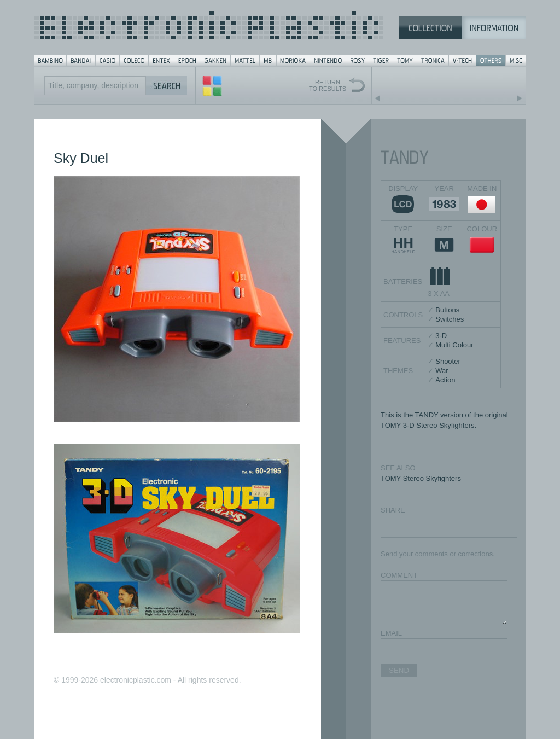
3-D (441, 336)
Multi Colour (454, 345)
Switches (450, 319)
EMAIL (391, 633)
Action (445, 380)
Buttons (447, 310)
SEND (399, 670)
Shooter (448, 361)
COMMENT (399, 575)
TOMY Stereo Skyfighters (421, 478)
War (442, 371)
